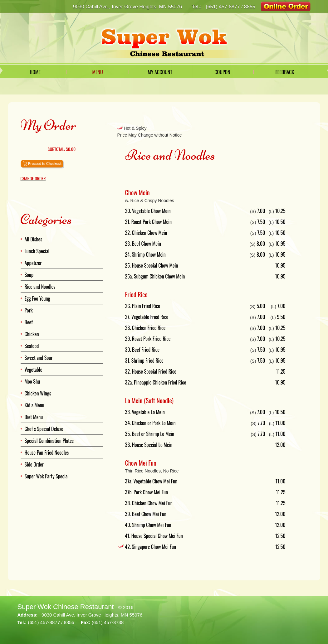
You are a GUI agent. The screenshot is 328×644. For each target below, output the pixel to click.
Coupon (222, 72)
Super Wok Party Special (47, 476)
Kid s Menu (34, 405)
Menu (97, 72)
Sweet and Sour (39, 358)
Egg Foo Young (37, 298)
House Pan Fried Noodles (47, 453)
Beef (29, 322)
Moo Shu (32, 381)
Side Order (34, 464)
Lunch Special (37, 251)
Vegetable (34, 370)
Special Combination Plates (49, 441)
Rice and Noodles (40, 287)
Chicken (32, 334)
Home (35, 72)
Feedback (285, 72)
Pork (29, 310)
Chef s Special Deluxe (44, 429)
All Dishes (34, 239)
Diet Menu (34, 417)
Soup (29, 275)
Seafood (32, 346)
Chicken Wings (38, 393)
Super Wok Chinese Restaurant (66, 607)
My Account (160, 72)
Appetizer (33, 263)
